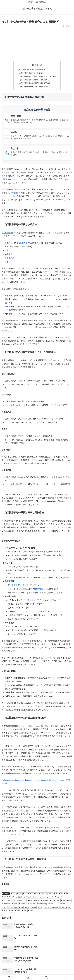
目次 (34, 65)
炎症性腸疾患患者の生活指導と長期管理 (35, 87)
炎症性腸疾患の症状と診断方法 (32, 73)
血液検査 (9, 296)
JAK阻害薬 (43, 894)
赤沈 (56, 296)
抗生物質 (66, 828)
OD (66, 894)
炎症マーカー (52, 904)
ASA (13, 894)
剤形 (63, 901)
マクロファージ (7, 901)
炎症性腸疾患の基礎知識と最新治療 (32, 70)
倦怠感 (11, 258)
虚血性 (5, 911)
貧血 (24, 911)
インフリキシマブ (28, 600)
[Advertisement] (37, 43)
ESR (30, 894)
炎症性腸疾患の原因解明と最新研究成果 (35, 83)
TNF (9, 897)
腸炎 (62, 907)
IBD (36, 894)
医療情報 (6, 894)
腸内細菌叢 (16, 193)
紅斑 (27, 907)
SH (4, 897)
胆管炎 (35, 460)
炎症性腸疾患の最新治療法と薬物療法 (35, 80)
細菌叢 (33, 907)
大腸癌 (38, 436)
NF (61, 894)
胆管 (40, 907)
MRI (51, 894)
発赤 (21, 907)
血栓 (11, 911)
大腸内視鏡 (6, 904)
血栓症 (18, 911)
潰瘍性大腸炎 (24, 243)
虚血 (68, 907)
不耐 (30, 901)
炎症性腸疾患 (7, 233)
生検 (4, 907)
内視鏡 (8, 307)
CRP (50, 296)
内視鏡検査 (45, 901)
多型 (69, 901)
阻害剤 (31, 911)
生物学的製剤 (40, 589)
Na (56, 894)
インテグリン (39, 897)
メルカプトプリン (20, 901)
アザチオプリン (14, 585)
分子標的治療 (55, 901)
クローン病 (20, 269)
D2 (25, 894)
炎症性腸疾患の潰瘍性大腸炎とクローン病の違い (39, 77)
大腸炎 (15, 904)
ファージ (59, 897)
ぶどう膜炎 (17, 897)
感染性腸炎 (23, 904)
